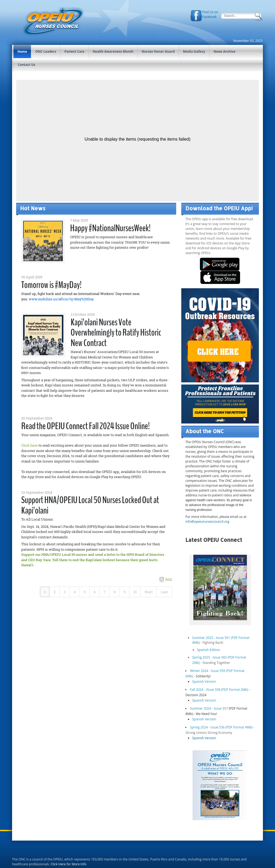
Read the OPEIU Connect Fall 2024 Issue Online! (86, 426)
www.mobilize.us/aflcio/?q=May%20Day (61, 299)
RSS (169, 579)
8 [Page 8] (115, 592)
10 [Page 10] (135, 592)
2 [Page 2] (55, 592)
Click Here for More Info (69, 864)
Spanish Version (204, 682)
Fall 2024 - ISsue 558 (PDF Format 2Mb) (219, 690)
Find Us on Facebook (210, 14)
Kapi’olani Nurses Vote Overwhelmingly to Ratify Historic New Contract (116, 333)
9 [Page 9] (124, 592)
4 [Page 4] (75, 592)
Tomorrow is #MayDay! (51, 285)
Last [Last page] (164, 592)
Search (259, 16)
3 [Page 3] (65, 592)
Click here (29, 445)
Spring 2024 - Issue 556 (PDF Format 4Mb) (221, 727)
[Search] (237, 16)
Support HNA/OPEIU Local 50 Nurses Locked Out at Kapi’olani (90, 505)
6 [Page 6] (95, 592)
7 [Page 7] (105, 592)
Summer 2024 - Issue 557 (209, 708)
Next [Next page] (149, 592)
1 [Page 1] (45, 592)
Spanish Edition (208, 650)
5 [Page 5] (85, 592)
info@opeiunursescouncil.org (207, 522)
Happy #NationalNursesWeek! (110, 228)
